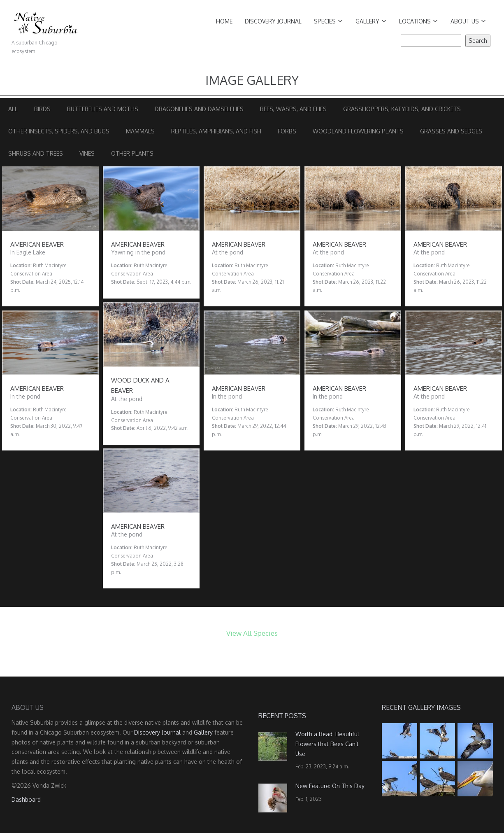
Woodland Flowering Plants (358, 131)
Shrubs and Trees (36, 153)
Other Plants (132, 153)
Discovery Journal (273, 21)
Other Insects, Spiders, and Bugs (59, 131)
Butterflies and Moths (103, 109)
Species (328, 21)
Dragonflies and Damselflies (199, 109)
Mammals (140, 131)
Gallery (371, 21)
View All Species (252, 633)
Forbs (287, 131)
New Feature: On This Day (330, 786)
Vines (87, 153)
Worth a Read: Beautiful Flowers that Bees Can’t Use (327, 744)
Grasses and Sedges (451, 131)
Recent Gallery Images (421, 707)
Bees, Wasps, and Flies (293, 109)
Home (224, 21)
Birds (42, 109)
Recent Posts (282, 716)
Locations (418, 21)
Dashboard (26, 799)
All (13, 109)
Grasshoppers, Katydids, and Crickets (402, 109)
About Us (468, 21)
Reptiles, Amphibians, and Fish (216, 131)
